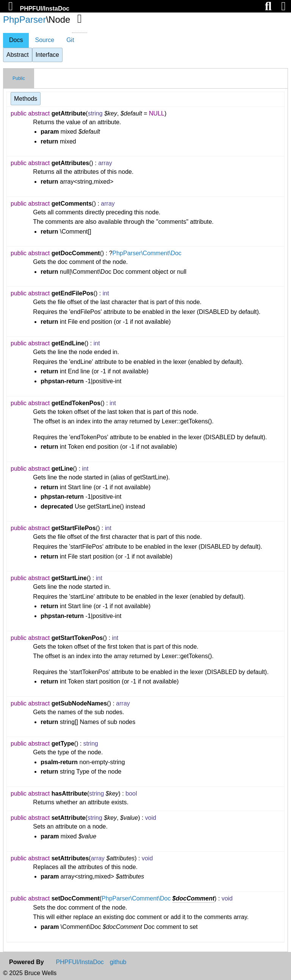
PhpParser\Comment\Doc (147, 253)
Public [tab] (19, 78)
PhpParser (24, 20)
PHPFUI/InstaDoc (45, 9)
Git (70, 40)
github (118, 962)
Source (45, 40)
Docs (16, 40)
